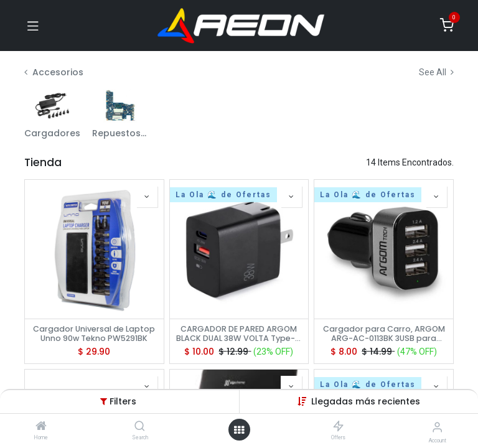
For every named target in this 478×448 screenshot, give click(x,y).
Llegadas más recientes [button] (366, 401)
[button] (147, 197)
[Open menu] (239, 430)
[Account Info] (437, 427)
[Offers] (338, 427)
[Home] (41, 427)
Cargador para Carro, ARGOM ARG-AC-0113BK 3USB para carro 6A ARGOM (384, 334)
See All (436, 72)
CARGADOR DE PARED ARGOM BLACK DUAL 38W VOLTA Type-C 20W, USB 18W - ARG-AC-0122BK (239, 334)
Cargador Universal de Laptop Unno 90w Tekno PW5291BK (94, 334)
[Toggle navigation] (33, 26)
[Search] (140, 427)
